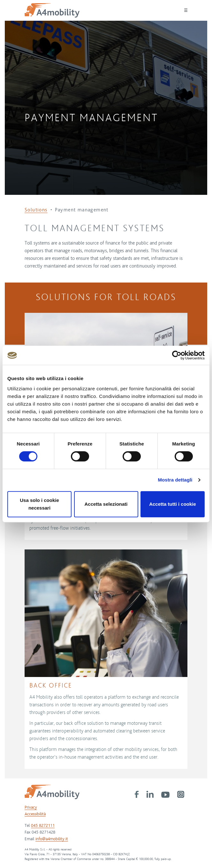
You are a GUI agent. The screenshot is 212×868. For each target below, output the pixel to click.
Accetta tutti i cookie (173, 504)
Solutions (36, 210)
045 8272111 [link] (43, 826)
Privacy (31, 807)
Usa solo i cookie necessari (39, 504)
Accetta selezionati (106, 504)
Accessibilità (35, 814)
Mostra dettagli (175, 480)
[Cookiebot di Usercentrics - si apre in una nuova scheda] (177, 355)
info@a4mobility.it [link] (52, 839)
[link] (137, 794)
